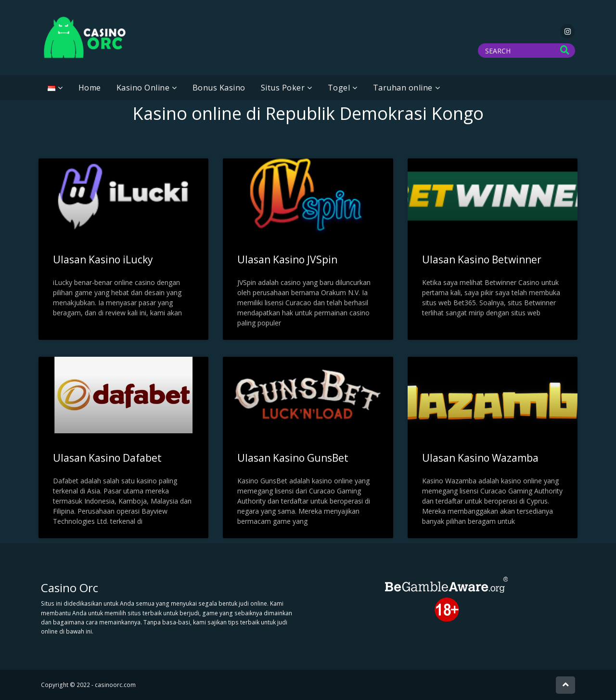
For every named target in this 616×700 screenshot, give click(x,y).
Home (90, 88)
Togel (339, 88)
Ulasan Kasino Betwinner (482, 259)
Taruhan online (403, 88)
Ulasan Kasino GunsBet (293, 458)
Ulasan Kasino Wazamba (480, 458)
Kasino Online (143, 88)
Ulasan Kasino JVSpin (287, 259)
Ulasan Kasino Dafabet (107, 458)
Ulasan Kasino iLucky (103, 259)
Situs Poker (283, 88)
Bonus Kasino (219, 88)
